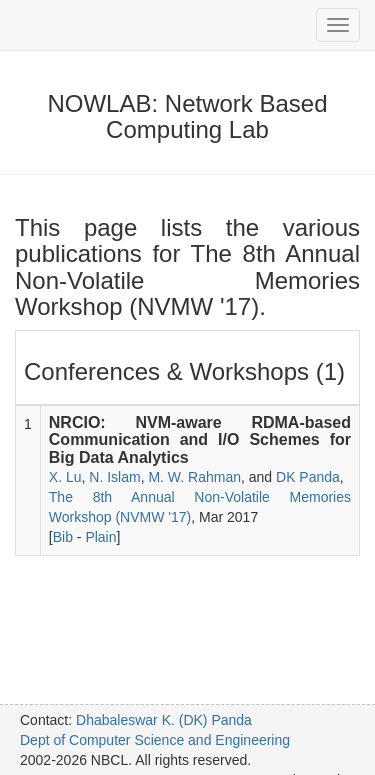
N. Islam (114, 477)
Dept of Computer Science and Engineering (155, 740)
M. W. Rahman (194, 477)
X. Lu (65, 477)
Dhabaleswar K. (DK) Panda (164, 720)
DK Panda (308, 477)
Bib (63, 537)
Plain (100, 537)
